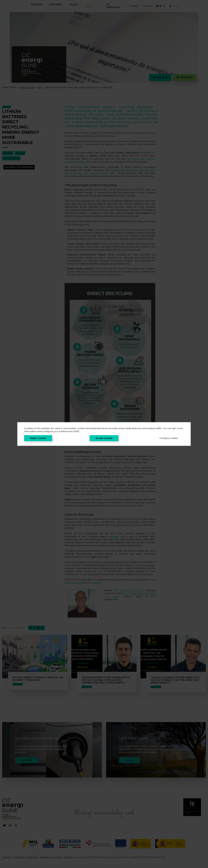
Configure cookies (169, 438)
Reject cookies (38, 438)
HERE (76, 431)
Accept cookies (104, 438)
